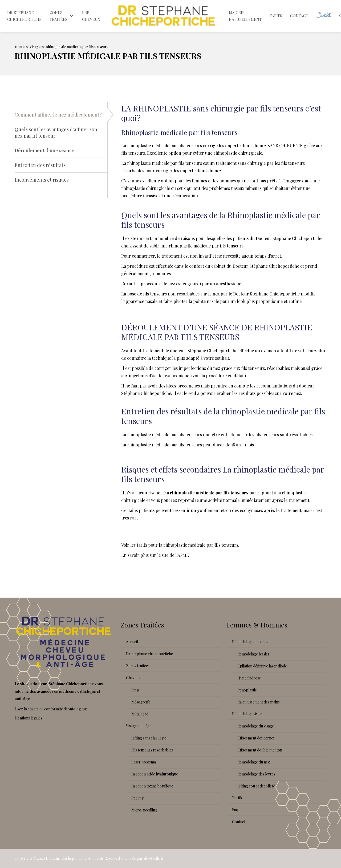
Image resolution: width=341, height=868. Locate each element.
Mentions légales (28, 718)
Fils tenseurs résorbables (152, 750)
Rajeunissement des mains (259, 702)
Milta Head (140, 714)
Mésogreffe (141, 702)
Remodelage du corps (250, 642)
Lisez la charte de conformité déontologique (51, 709)
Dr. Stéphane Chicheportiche (149, 654)
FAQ (235, 810)
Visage (35, 47)
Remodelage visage (248, 714)
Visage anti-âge (139, 726)
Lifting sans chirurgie (149, 738)
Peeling (137, 798)
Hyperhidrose (249, 678)
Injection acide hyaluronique (155, 774)
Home (20, 47)
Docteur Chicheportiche (66, 858)
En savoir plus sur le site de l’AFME (155, 555)
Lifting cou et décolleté (256, 786)
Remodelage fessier (253, 654)
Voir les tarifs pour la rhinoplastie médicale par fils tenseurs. (180, 545)
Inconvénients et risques (42, 180)
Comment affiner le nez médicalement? (58, 115)
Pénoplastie (247, 690)
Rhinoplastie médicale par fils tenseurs (77, 47)
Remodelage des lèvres (256, 774)
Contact (239, 822)
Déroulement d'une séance (44, 150)
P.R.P (135, 690)
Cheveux (133, 678)
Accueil (132, 642)
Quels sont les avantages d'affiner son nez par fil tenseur (56, 133)
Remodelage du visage (256, 726)
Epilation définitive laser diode (262, 666)
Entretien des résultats (40, 165)
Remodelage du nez (254, 762)
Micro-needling (144, 810)
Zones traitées (138, 666)
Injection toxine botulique (152, 786)
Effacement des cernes (256, 738)
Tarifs (237, 798)
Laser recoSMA (144, 762)
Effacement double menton (260, 750)
